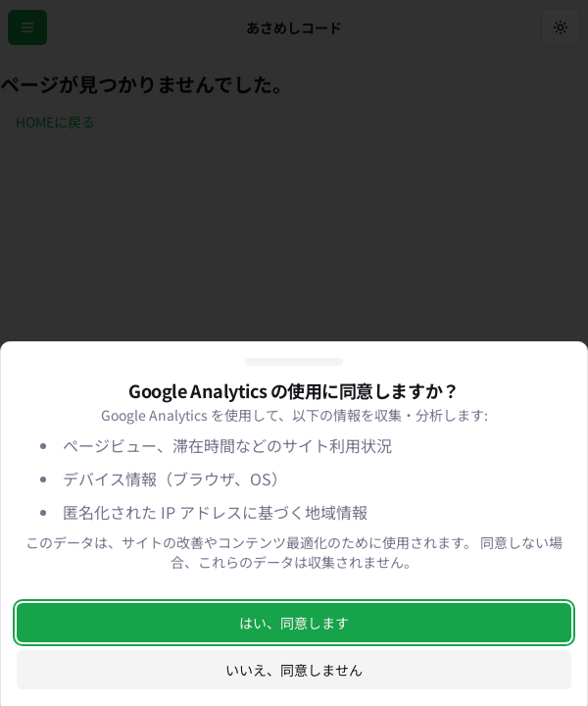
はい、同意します (294, 623)
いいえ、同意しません (294, 670)
